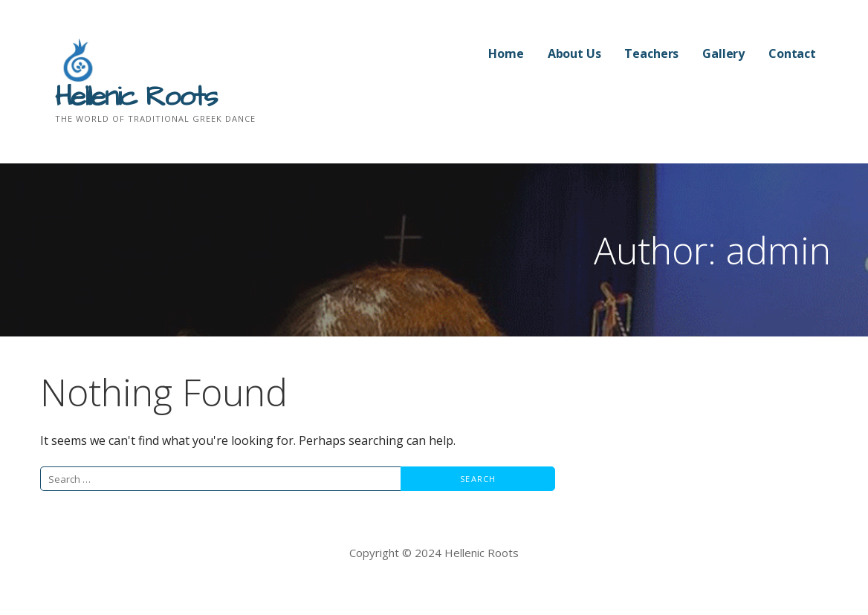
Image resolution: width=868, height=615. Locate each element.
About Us (574, 53)
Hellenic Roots (136, 97)
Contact (792, 53)
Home (506, 53)
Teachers (651, 53)
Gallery (723, 53)
